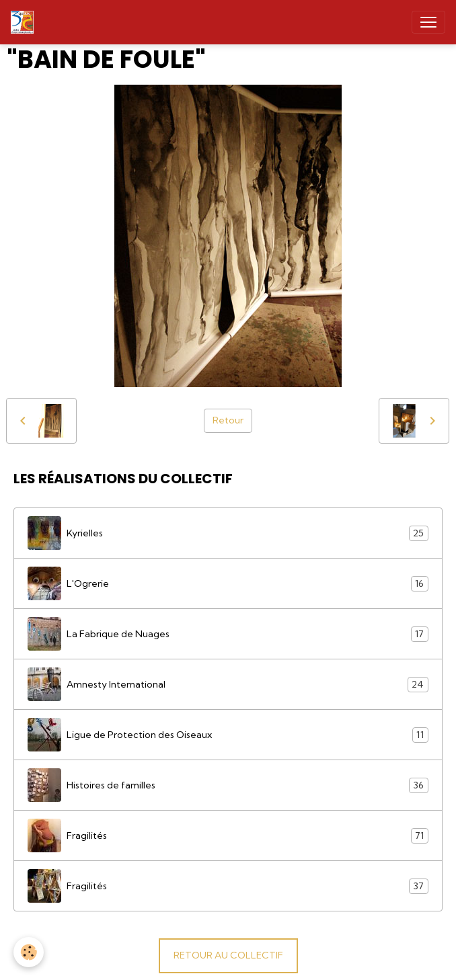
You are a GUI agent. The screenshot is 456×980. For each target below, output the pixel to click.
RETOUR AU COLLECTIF (228, 955)
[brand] (25, 22)
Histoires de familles (228, 785)
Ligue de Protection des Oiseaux (228, 735)
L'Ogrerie (228, 583)
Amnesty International (228, 684)
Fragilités (228, 835)
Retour (228, 420)
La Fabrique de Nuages (228, 634)
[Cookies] (29, 952)
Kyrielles (228, 533)
